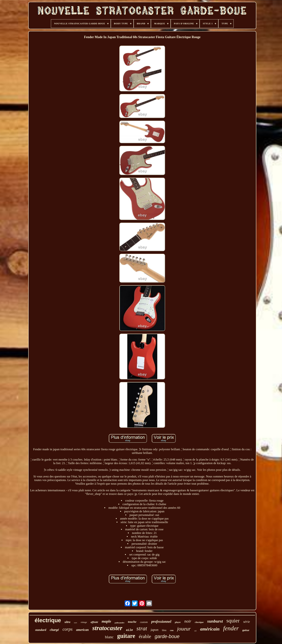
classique (199, 622)
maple (106, 621)
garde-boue (167, 636)
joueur (184, 629)
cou (172, 630)
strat (142, 628)
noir (188, 621)
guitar (246, 630)
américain (210, 629)
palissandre (120, 623)
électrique (48, 620)
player (178, 622)
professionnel (161, 622)
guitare (126, 636)
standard (41, 630)
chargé (54, 630)
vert (75, 623)
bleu (164, 630)
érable (145, 636)
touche (132, 622)
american (82, 630)
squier (233, 621)
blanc (109, 637)
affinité (94, 622)
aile (129, 630)
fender (231, 628)
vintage (84, 622)
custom (144, 622)
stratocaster (107, 628)
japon (155, 630)
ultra (67, 622)
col (195, 631)
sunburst (215, 621)
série (246, 622)
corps (68, 629)
